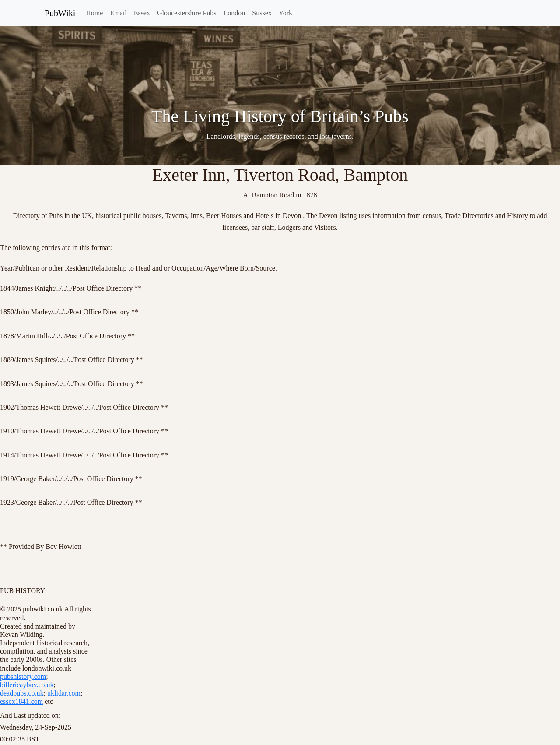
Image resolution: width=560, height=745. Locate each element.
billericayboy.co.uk (27, 685)
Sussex (262, 13)
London (234, 13)
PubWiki (60, 13)
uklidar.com (64, 693)
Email (118, 13)
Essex (142, 13)
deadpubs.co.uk (22, 693)
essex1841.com (21, 701)
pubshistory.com (23, 676)
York (285, 13)
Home (94, 13)
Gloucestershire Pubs (187, 13)
